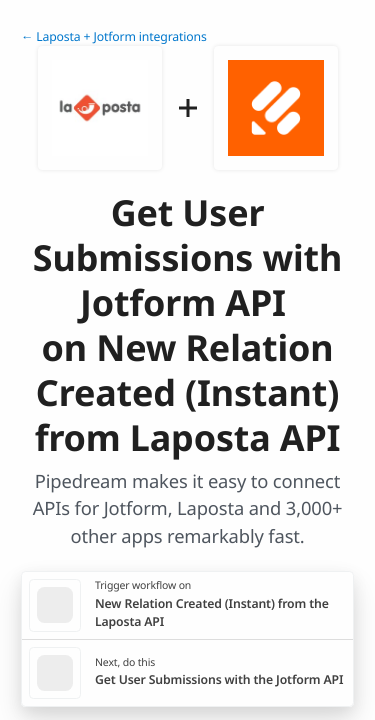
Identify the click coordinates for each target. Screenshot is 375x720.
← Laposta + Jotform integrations (114, 36)
